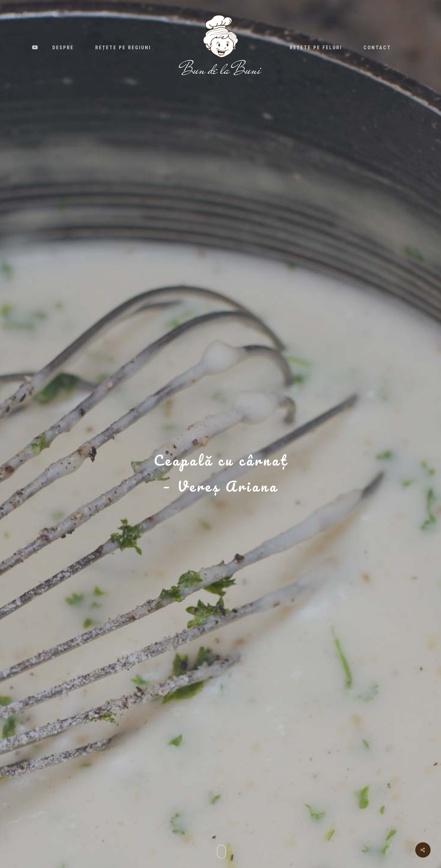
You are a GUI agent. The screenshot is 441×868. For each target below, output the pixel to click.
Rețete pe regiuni (123, 48)
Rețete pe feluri (316, 48)
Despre (63, 48)
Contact (377, 48)
